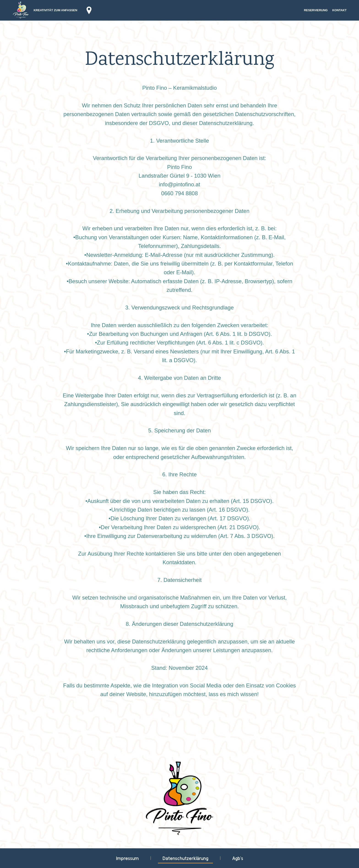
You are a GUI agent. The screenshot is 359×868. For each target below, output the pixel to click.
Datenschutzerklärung (185, 858)
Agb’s (238, 858)
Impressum (127, 858)
